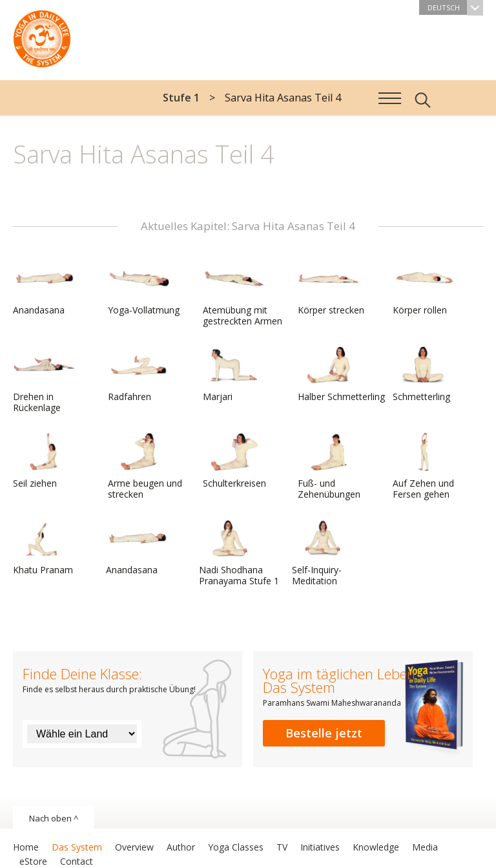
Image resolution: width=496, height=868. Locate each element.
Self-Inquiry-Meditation (323, 553)
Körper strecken (331, 288)
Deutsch (455, 7)
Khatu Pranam (44, 547)
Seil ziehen (44, 461)
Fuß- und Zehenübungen (329, 466)
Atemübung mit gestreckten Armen (243, 293)
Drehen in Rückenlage (44, 380)
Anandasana (44, 288)
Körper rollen (424, 288)
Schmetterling (424, 374)
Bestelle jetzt (324, 733)
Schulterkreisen (234, 461)
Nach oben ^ (54, 818)
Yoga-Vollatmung (144, 288)
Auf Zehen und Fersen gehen (424, 466)
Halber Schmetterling (341, 374)
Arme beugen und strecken (145, 466)
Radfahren (139, 374)
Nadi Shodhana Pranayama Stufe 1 (239, 553)
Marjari (234, 374)
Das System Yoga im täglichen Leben (42, 36)
